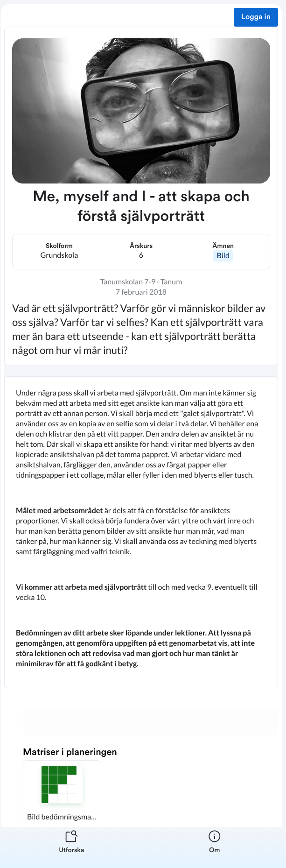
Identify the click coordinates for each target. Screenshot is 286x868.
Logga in (256, 17)
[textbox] (141, 532)
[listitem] (72, 847)
